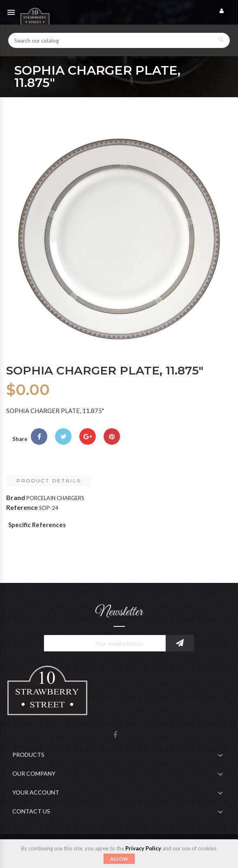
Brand (16, 497)
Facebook (115, 735)
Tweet (63, 436)
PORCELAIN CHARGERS (55, 498)
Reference (22, 507)
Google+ (88, 436)
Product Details (49, 481)
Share (39, 436)
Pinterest (112, 436)
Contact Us (31, 811)
